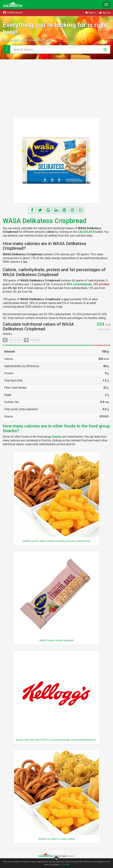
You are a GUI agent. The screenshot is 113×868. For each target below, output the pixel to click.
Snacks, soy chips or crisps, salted (57, 839)
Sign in (91, 13)
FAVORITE (32, 340)
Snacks (7, 334)
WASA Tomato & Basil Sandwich (57, 640)
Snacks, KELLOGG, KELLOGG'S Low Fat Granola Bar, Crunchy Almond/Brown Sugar (60, 740)
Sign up (105, 13)
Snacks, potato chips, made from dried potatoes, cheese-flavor (57, 541)
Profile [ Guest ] (13, 13)
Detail (65, 864)
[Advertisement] (57, 88)
